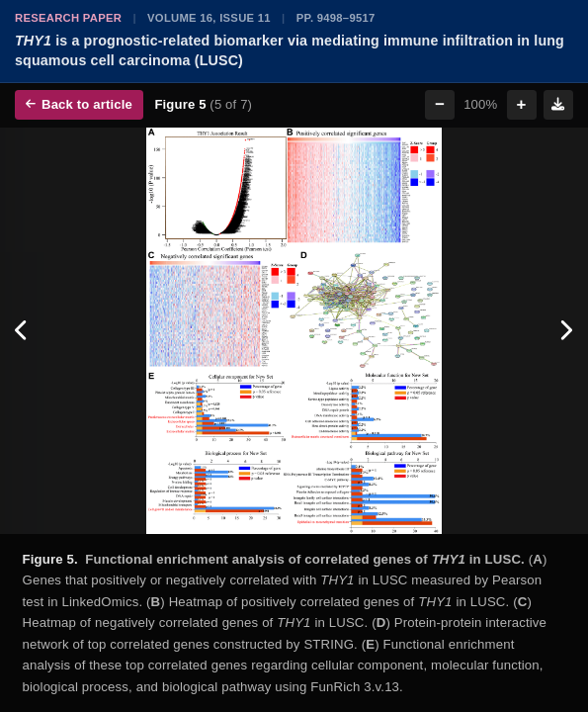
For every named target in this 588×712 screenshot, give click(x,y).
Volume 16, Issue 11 (209, 18)
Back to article (79, 104)
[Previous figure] (22, 331)
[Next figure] (566, 331)
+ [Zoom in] (522, 104)
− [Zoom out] (440, 104)
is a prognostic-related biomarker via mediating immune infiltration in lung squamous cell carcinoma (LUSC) (290, 50)
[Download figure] (558, 105)
